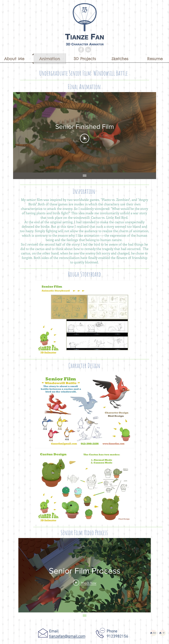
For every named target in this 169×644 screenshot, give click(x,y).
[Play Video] (85, 138)
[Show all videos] (85, 176)
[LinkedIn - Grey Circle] (88, 50)
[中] (162, 633)
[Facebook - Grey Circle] (81, 50)
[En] (153, 633)
